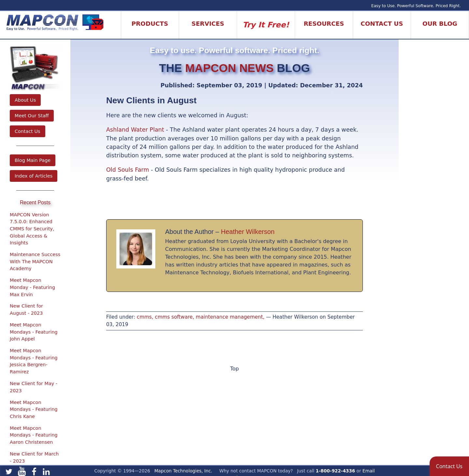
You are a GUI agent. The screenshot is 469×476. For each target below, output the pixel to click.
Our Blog (440, 24)
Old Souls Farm (128, 170)
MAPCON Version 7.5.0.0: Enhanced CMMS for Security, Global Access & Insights (32, 229)
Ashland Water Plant (135, 130)
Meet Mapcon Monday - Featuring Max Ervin (32, 287)
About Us (25, 100)
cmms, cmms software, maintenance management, (201, 317)
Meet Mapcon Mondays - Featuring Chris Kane (34, 409)
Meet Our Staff (32, 116)
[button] (449, 466)
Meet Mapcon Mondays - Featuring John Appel (34, 332)
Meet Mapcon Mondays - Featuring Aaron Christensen (34, 435)
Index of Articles (34, 176)
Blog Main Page (33, 160)
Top (235, 369)
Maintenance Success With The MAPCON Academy (35, 261)
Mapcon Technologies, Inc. (183, 471)
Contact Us (28, 131)
